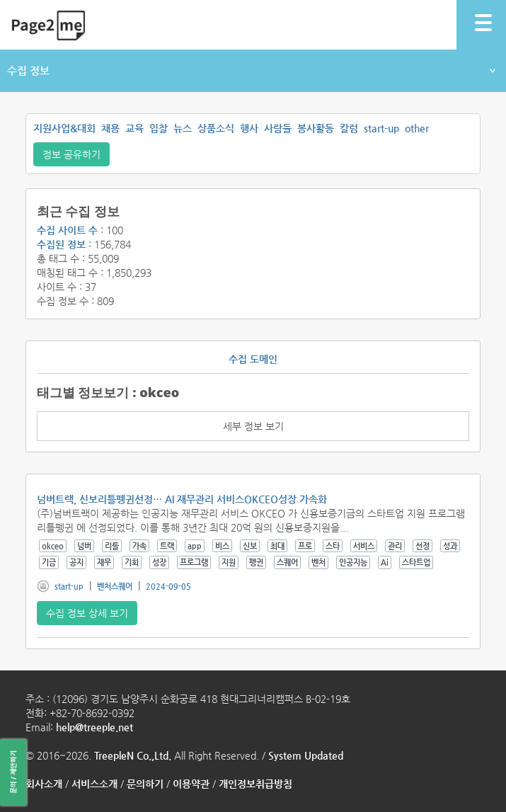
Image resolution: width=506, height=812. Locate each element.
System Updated (306, 755)
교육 (134, 128)
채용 (110, 128)
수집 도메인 (253, 359)
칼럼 (349, 128)
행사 (249, 128)
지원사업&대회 (64, 128)
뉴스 (183, 128)
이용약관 (191, 784)
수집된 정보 (61, 244)
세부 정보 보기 (253, 426)
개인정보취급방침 (255, 784)
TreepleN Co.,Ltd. (133, 755)
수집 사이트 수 (67, 230)
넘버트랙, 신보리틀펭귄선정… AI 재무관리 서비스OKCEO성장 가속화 (182, 499)
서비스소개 (94, 784)
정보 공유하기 (71, 154)
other (417, 128)
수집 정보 (251, 70)
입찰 (159, 128)
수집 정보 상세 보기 (87, 613)
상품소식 (216, 128)
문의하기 (145, 784)
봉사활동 (316, 128)
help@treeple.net (94, 727)
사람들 (278, 128)
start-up (381, 128)
